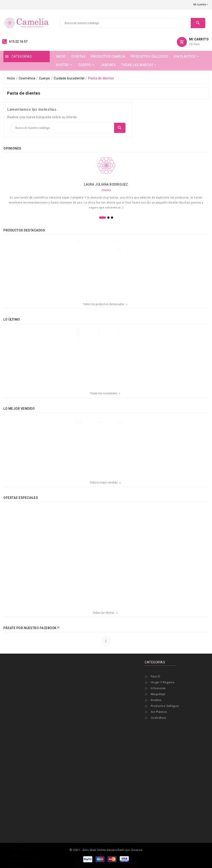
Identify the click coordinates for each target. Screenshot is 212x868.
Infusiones (158, 688)
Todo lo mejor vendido (106, 483)
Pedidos (15, 834)
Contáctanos (89, 768)
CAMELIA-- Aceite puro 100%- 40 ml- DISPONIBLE (144, 422)
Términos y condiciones (97, 750)
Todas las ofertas (105, 613)
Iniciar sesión (89, 774)
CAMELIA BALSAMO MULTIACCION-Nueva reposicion (110, 422)
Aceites (156, 700)
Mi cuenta (87, 780)
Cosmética (158, 718)
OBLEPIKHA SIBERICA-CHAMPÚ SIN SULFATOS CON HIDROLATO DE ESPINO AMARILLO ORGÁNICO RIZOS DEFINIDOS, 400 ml (111, 245)
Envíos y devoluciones (96, 738)
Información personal (25, 828)
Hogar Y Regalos (163, 682)
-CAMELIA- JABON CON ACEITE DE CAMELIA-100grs (78, 437)
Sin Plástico (159, 712)
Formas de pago (92, 762)
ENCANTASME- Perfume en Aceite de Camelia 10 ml (79, 333)
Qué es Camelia (91, 756)
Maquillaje (158, 694)
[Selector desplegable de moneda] (201, 5)
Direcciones (18, 846)
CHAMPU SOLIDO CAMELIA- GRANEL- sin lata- (78, 422)
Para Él (156, 676)
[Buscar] (125, 23)
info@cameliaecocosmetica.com (36, 755)
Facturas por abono (23, 840)
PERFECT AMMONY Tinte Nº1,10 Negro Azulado (144, 244)
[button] (102, 218)
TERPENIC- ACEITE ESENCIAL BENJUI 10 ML (78, 244)
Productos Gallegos (165, 706)
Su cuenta (12, 814)
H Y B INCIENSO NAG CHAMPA (77, 348)
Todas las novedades (105, 393)
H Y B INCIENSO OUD (142, 333)
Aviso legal (88, 744)
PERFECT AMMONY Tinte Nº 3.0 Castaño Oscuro (144, 259)
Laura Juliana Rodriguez (106, 184)
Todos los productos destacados (105, 304)
